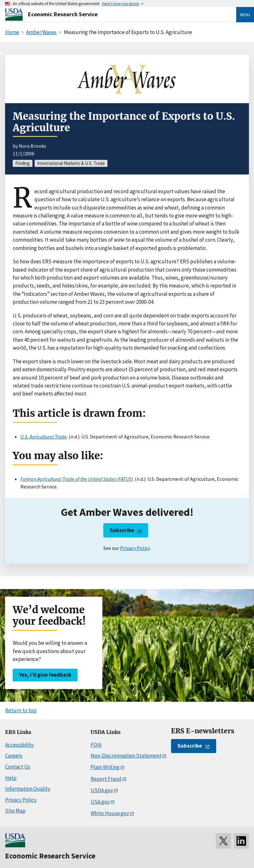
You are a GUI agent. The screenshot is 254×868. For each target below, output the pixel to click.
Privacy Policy (135, 548)
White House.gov (110, 813)
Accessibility (19, 745)
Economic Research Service (63, 14)
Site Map (15, 811)
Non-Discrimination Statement (126, 756)
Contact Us (18, 767)
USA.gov (100, 802)
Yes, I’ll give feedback (45, 675)
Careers (14, 756)
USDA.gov (102, 790)
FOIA (96, 745)
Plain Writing (105, 767)
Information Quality (28, 789)
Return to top (21, 710)
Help (11, 778)
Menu (245, 15)
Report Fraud (106, 779)
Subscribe (122, 530)
